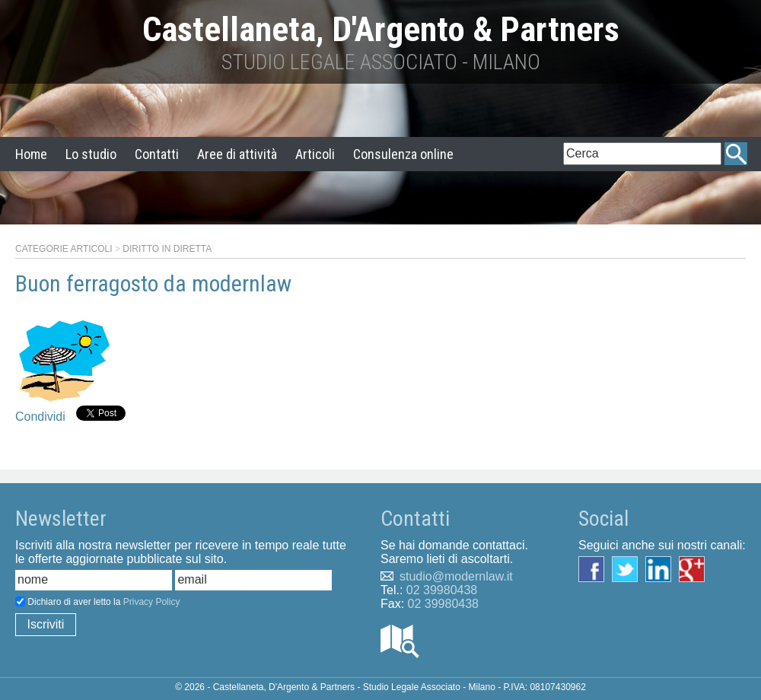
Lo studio (91, 154)
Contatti (157, 154)
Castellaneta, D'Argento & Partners (381, 29)
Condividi (40, 417)
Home (31, 154)
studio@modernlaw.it (456, 576)
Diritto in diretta (167, 249)
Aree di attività (237, 154)
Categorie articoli (64, 249)
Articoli (315, 154)
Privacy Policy (152, 602)
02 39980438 (442, 590)
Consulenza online (403, 154)
